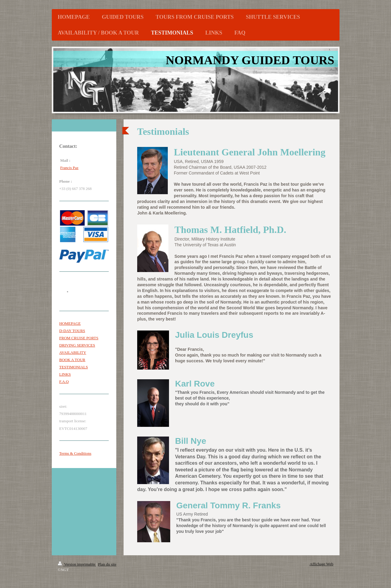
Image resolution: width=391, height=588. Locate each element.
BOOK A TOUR (72, 360)
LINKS (65, 374)
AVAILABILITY (73, 352)
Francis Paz (69, 168)
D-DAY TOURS (72, 331)
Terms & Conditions (75, 453)
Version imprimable (77, 564)
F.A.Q (64, 382)
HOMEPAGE (70, 323)
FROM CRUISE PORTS (79, 338)
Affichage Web (321, 564)
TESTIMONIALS (74, 367)
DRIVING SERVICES (77, 345)
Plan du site (107, 564)
